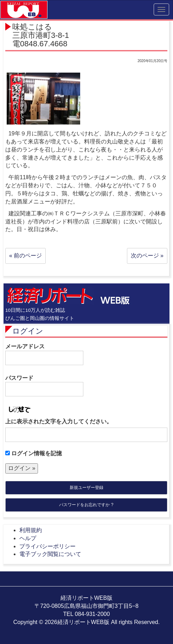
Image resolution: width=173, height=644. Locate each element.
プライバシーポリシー (47, 546)
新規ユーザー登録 (86, 488)
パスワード (44, 386)
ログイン (28, 331)
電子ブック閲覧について (50, 554)
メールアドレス (44, 354)
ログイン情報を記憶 (34, 453)
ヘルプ (28, 538)
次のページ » (147, 256)
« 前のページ (25, 256)
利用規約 (31, 530)
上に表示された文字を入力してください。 (59, 421)
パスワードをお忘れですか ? (86, 505)
